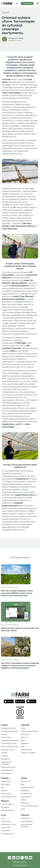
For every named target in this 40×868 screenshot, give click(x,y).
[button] (38, 3)
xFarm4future (6, 831)
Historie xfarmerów (27, 787)
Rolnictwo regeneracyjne (10, 747)
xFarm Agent (6, 784)
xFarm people (6, 821)
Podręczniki (25, 803)
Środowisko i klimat (8, 750)
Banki (23, 747)
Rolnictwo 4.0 (26, 781)
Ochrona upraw (6, 737)
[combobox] (17, 3)
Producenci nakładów (28, 753)
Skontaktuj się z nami (8, 824)
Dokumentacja (6, 773)
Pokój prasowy (26, 797)
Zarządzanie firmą (7, 770)
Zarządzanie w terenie (9, 728)
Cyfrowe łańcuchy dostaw (30, 806)
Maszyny (4, 734)
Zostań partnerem (7, 834)
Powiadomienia (26, 794)
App (2, 787)
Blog (22, 784)
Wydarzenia (25, 791)
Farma (23, 728)
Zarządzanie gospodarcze (10, 740)
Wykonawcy (25, 734)
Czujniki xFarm (6, 781)
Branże (23, 740)
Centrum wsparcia (7, 804)
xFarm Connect (6, 794)
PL (17, 4)
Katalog (23, 800)
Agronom (24, 737)
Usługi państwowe (7, 810)
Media (23, 809)
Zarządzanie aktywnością (10, 731)
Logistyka (4, 756)
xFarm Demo (25, 818)
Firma (3, 818)
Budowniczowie (26, 750)
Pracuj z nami (6, 828)
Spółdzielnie (25, 744)
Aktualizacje (5, 807)
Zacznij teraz (27, 3)
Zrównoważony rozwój (9, 744)
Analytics (4, 791)
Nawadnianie (5, 759)
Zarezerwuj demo (27, 821)
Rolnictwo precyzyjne (8, 767)
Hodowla (4, 753)
